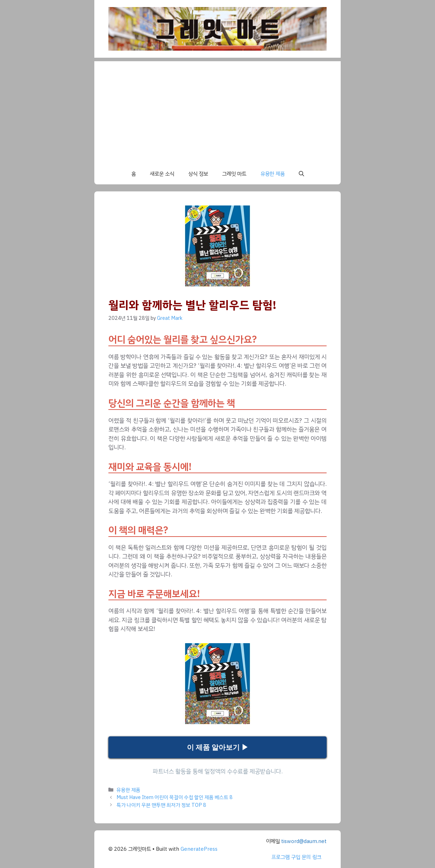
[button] (301, 174)
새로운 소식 (162, 174)
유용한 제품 (273, 174)
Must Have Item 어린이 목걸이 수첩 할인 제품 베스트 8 (175, 797)
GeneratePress (199, 849)
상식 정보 (198, 174)
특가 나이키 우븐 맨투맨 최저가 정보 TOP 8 (161, 805)
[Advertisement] (217, 110)
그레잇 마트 (234, 174)
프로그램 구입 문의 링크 (296, 857)
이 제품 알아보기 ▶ (218, 747)
